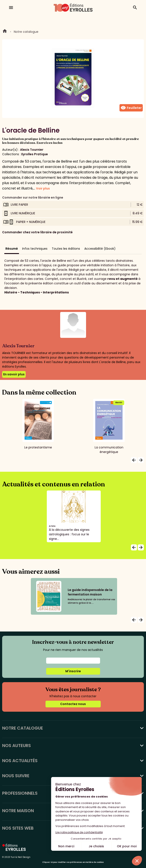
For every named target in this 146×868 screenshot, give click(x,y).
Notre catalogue (26, 32)
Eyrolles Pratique (35, 154)
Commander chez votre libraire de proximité (37, 232)
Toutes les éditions (66, 249)
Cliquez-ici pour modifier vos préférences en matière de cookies (73, 862)
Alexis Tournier (32, 150)
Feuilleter (131, 108)
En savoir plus (14, 374)
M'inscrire (73, 671)
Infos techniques (35, 249)
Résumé (12, 249)
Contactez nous (73, 704)
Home (5, 32)
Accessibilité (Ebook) (100, 249)
